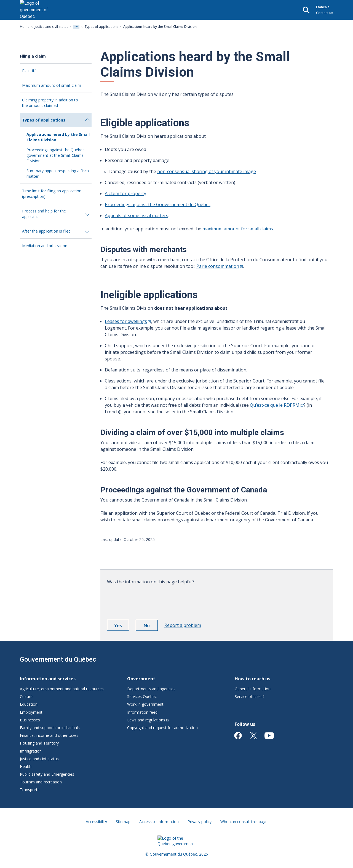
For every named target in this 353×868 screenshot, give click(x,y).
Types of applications (101, 27)
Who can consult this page (244, 822)
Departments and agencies (151, 689)
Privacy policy (200, 822)
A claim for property (125, 193)
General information (253, 689)
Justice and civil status (51, 27)
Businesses (30, 720)
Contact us (325, 13)
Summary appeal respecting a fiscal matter (58, 173)
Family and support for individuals (50, 728)
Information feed (142, 712)
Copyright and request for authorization (162, 728)
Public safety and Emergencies (47, 774)
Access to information (159, 822)
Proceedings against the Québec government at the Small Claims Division (55, 155)
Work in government (145, 704)
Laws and (148, 720)
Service (250, 696)
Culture (26, 696)
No (151, 626)
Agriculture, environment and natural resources (62, 689)
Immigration (31, 751)
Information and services (48, 679)
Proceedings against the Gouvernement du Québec (158, 204)
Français (323, 7)
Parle (220, 266)
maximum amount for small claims (238, 229)
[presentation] (149, 600)
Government (141, 679)
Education (29, 704)
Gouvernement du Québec (58, 659)
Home (25, 27)
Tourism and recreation (41, 782)
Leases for (128, 321)
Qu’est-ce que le (277, 405)
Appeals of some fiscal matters (137, 215)
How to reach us (252, 679)
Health (26, 766)
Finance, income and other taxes (49, 735)
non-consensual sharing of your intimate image (207, 171)
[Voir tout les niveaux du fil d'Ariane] (76, 27)
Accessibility (96, 822)
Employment (31, 712)
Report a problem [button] (183, 625)
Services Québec (142, 696)
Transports (30, 790)
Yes (122, 626)
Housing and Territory (39, 743)
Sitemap (123, 822)
